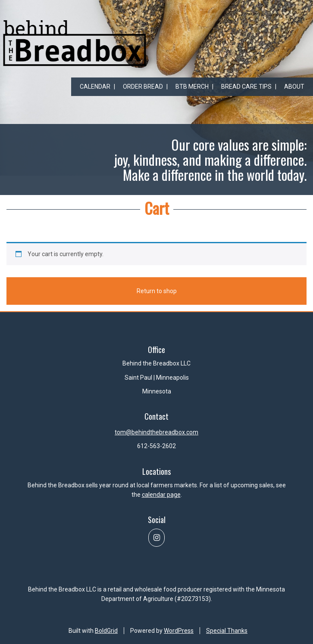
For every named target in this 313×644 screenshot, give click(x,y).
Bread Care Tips (246, 87)
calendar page (161, 495)
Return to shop (157, 292)
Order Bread (143, 87)
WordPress (179, 631)
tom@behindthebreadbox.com (156, 432)
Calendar (95, 87)
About (294, 87)
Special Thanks (227, 631)
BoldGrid (106, 631)
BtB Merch (192, 87)
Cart (157, 208)
